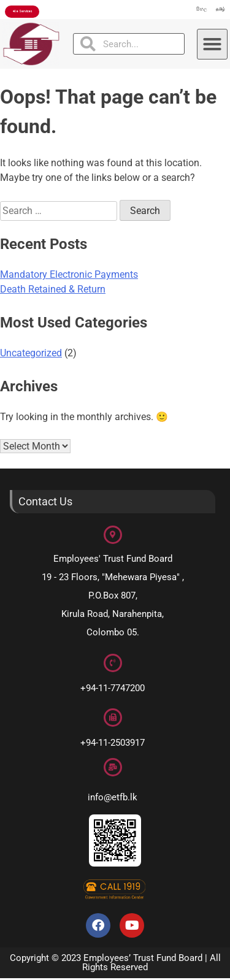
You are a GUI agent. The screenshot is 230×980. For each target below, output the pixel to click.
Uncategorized (31, 355)
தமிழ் (217, 11)
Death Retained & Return (53, 292)
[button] (212, 46)
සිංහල (190, 11)
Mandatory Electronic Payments (69, 277)
